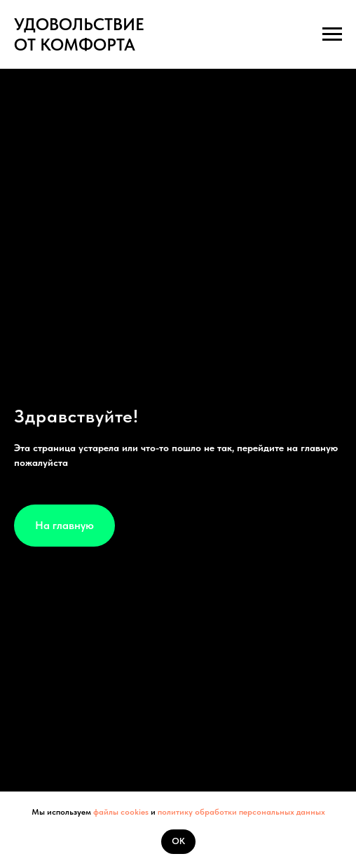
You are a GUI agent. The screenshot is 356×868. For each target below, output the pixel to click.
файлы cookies (120, 812)
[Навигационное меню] (332, 34)
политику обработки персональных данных (241, 812)
